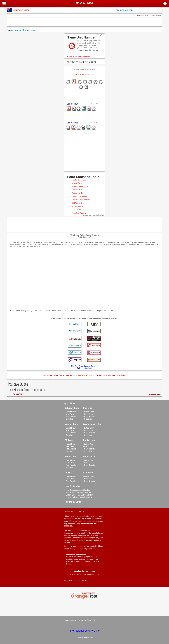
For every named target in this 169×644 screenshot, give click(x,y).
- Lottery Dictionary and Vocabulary (79, 495)
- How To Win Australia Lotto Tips (78, 492)
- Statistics (69, 419)
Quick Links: (70, 403)
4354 (76, 104)
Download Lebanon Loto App (76, 581)
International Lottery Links (84, 631)
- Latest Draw (70, 412)
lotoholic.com (90, 620)
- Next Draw (69, 414)
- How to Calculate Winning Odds (78, 497)
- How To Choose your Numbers (78, 490)
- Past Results (70, 417)
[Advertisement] (84, 22)
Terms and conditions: (74, 511)
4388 (76, 123)
